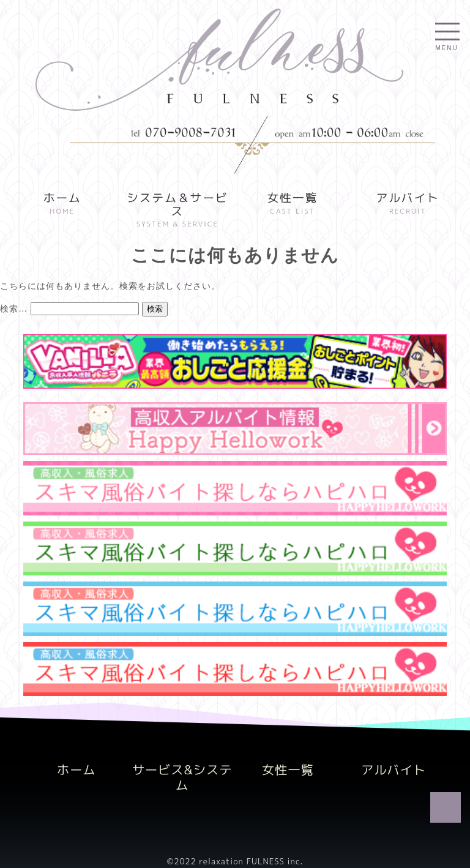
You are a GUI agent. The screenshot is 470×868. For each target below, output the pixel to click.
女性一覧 (293, 205)
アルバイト (408, 205)
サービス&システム (182, 777)
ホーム (62, 205)
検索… (14, 309)
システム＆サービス (178, 211)
